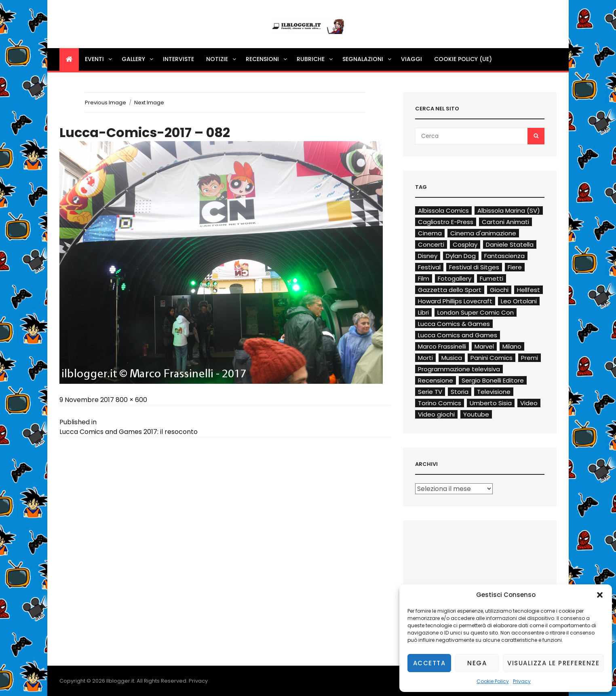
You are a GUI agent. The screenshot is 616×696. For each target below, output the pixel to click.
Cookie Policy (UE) (463, 59)
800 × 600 (131, 400)
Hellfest (528, 290)
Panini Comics (492, 358)
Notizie (222, 59)
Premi (530, 358)
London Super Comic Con (476, 312)
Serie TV (430, 392)
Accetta (429, 663)
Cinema (430, 233)
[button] (600, 595)
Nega (477, 663)
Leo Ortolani (519, 301)
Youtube (476, 414)
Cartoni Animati (505, 222)
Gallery (138, 59)
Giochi (499, 290)
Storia (460, 392)
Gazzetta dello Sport (450, 290)
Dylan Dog (461, 256)
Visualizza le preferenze (553, 663)
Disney (428, 256)
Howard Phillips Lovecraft (455, 301)
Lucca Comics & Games (454, 324)
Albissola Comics (443, 210)
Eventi (99, 59)
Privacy (522, 681)
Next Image (149, 103)
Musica (452, 358)
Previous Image (105, 103)
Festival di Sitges (474, 267)
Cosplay (465, 244)
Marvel (484, 346)
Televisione (494, 392)
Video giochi (436, 414)
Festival (429, 267)
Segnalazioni (367, 59)
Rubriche (315, 59)
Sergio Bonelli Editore (493, 380)
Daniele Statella (510, 244)
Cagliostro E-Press (446, 222)
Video (529, 403)
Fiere (515, 267)
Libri (423, 312)
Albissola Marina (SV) (509, 210)
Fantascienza (504, 256)
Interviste (178, 59)
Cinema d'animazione (483, 233)
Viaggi (411, 59)
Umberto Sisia (491, 403)
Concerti (431, 244)
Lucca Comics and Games (458, 335)
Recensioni (267, 59)
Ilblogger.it (120, 681)
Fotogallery (455, 278)
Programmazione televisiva (459, 369)
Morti (425, 358)
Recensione (436, 380)
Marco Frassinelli (442, 346)
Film (424, 278)
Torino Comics (440, 403)
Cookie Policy (493, 681)
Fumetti (492, 278)
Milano (512, 346)
